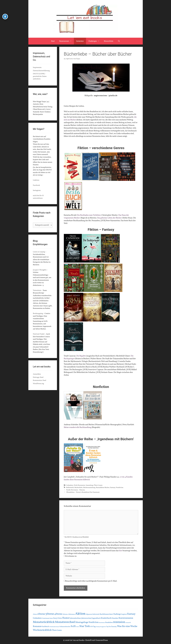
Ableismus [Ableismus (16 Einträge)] (71, 614)
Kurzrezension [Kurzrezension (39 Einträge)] (126, 618)
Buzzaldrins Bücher (103, 488)
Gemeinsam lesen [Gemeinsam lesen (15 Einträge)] (47, 618)
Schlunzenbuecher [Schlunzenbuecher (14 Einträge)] (65, 627)
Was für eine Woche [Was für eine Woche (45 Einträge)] (127, 626)
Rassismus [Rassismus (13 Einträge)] (102, 623)
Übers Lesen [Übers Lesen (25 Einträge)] (57, 630)
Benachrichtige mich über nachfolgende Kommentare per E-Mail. (91, 581)
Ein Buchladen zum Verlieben (89, 215)
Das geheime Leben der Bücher (109, 218)
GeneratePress (102, 640)
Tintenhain (37, 290)
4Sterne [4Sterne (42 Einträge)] (58, 614)
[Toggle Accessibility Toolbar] (5, 14)
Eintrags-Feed (38, 377)
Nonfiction (120, 488)
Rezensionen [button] (67, 41)
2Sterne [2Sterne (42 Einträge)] (41, 614)
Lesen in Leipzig (39, 252)
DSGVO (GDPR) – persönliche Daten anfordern (40, 76)
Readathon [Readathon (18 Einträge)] (109, 622)
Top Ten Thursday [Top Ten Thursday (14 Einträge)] (112, 627)
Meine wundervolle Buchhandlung (78, 427)
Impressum (37, 68)
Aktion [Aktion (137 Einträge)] (80, 614)
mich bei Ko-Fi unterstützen (38, 197)
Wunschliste (108, 41)
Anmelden (37, 374)
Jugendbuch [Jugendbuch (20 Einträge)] (96, 618)
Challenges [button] (95, 41)
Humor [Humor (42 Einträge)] (66, 618)
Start (53, 41)
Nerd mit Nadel (39, 334)
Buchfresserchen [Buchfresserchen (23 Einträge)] (106, 614)
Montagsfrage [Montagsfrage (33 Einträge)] (82, 622)
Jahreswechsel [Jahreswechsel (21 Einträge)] (86, 618)
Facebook (36, 185)
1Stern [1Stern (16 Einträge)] (35, 614)
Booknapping (38, 314)
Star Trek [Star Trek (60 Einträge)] (85, 626)
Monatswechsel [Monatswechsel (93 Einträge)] (65, 622)
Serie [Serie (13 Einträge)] (78, 627)
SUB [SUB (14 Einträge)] (91, 627)
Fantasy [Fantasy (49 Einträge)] (131, 614)
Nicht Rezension (79, 485)
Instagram (37, 190)
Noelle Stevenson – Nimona (76, 490)
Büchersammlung (89, 488)
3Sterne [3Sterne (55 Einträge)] (50, 614)
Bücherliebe (79, 488)
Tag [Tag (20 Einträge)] (94, 627)
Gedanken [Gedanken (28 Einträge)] (37, 618)
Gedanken (80, 41)
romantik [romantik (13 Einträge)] (128, 623)
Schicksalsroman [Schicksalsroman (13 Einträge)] (54, 627)
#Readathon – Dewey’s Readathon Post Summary (83, 492)
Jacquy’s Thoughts (40, 270)
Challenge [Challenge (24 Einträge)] (117, 614)
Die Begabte (81, 356)
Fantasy (113, 488)
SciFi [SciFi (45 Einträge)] (73, 626)
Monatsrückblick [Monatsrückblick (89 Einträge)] (44, 622)
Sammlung (89, 485)
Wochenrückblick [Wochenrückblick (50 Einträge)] (42, 630)
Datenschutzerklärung (41, 71)
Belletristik (70, 488)
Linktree (36, 180)
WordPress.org (38, 384)
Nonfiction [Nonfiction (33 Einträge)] (94, 622)
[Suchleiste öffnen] (119, 41)
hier (121, 551)
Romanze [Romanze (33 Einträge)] (37, 626)
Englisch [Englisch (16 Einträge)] (124, 614)
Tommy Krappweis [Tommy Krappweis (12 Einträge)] (101, 627)
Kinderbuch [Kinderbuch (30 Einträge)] (106, 618)
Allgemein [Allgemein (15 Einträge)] (89, 614)
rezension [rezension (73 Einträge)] (119, 622)
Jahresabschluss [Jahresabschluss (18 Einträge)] (75, 618)
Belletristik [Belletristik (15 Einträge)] (96, 614)
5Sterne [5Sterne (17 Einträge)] (65, 614)
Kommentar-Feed (40, 380)
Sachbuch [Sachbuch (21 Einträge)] (45, 627)
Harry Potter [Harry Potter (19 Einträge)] (58, 618)
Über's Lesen (98, 485)
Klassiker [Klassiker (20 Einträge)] (115, 618)
